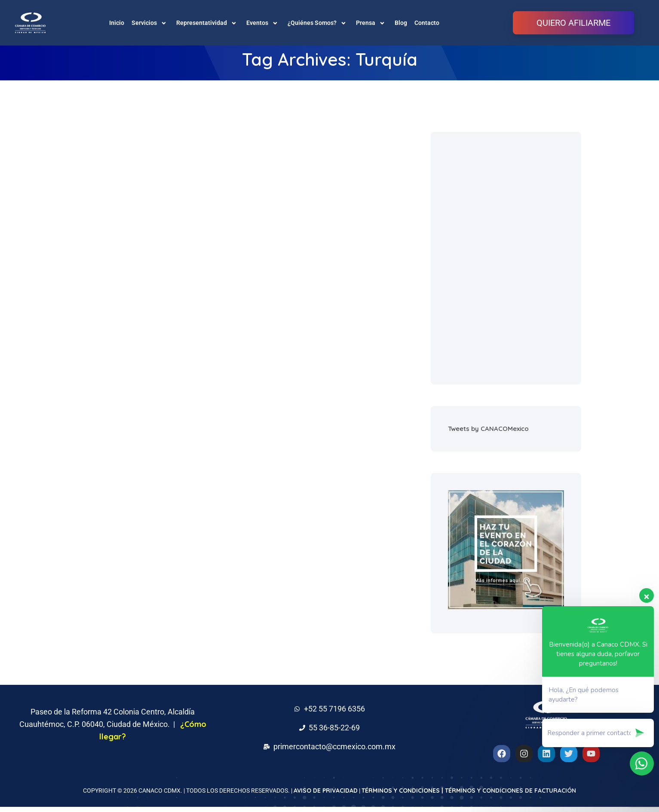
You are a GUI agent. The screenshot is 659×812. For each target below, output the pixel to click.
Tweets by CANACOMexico (488, 434)
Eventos (263, 23)
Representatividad (208, 23)
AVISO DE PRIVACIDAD (326, 796)
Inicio (117, 23)
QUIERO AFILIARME (573, 23)
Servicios (150, 23)
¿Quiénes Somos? (318, 23)
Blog (401, 23)
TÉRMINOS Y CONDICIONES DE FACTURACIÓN (510, 796)
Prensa (372, 23)
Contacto (427, 23)
